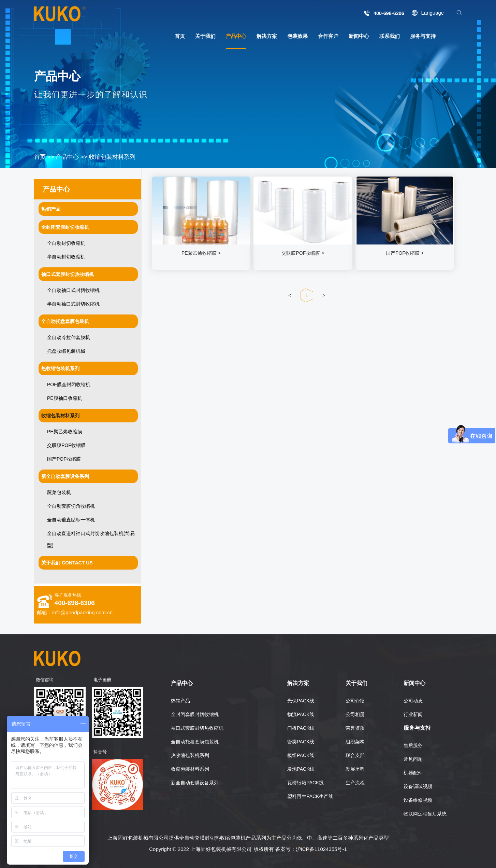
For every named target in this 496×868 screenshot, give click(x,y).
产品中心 (67, 157)
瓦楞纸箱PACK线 (305, 783)
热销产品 (180, 701)
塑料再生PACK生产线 (310, 796)
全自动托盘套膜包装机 (195, 742)
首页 (40, 157)
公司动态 (413, 701)
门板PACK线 (301, 728)
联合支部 (355, 755)
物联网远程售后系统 (425, 814)
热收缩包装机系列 (190, 755)
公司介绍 (355, 701)
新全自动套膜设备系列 (195, 783)
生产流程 (355, 783)
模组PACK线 (301, 755)
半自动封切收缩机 (66, 257)
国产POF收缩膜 (64, 459)
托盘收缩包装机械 (66, 351)
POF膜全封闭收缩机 (69, 384)
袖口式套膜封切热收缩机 (197, 728)
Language (432, 13)
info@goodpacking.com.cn (82, 612)
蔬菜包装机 (59, 492)
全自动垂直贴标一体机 (71, 520)
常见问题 (413, 759)
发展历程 (355, 769)
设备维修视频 (418, 800)
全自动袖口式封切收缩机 (73, 290)
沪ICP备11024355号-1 (321, 849)
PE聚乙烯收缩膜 (65, 432)
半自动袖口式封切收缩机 (73, 304)
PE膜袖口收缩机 (65, 398)
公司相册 (355, 714)
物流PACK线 (301, 714)
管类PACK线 (301, 742)
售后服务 (413, 745)
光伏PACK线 (301, 701)
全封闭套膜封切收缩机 (195, 714)
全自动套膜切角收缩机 (71, 506)
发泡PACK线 (301, 769)
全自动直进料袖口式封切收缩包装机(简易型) (91, 539)
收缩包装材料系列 (112, 157)
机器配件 (413, 773)
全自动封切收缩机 (66, 243)
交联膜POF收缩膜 (66, 445)
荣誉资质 (355, 728)
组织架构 (355, 742)
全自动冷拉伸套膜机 (69, 337)
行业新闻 (413, 714)
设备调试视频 (418, 786)
